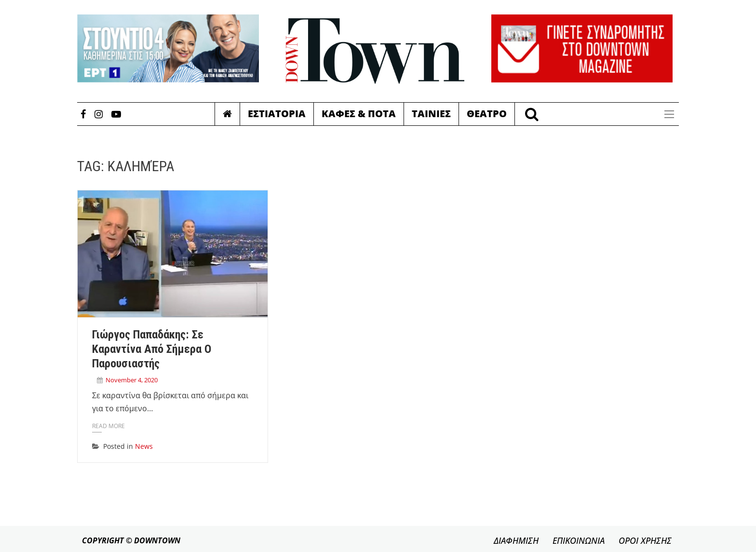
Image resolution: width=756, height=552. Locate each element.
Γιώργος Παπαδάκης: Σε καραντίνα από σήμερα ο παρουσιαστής (152, 349)
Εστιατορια (277, 114)
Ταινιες (431, 114)
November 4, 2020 (132, 380)
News (144, 446)
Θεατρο (487, 114)
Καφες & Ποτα (359, 114)
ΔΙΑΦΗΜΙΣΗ (516, 540)
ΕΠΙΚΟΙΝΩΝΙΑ (579, 540)
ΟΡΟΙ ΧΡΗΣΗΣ (645, 540)
